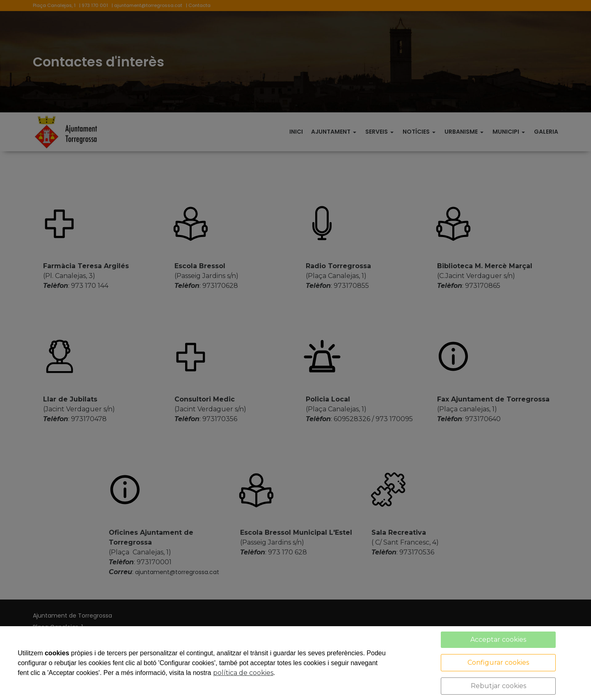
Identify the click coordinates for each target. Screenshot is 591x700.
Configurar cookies (498, 662)
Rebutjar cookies (498, 686)
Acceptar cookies (498, 640)
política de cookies (243, 673)
